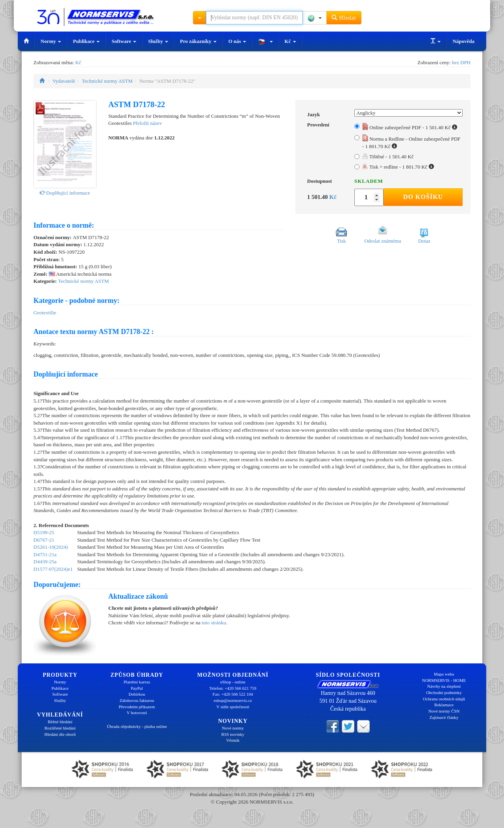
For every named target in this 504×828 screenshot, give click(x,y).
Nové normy (233, 728)
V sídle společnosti (233, 707)
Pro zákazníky (198, 41)
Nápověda (463, 41)
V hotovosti (137, 713)
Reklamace (444, 705)
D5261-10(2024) (51, 547)
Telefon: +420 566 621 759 (233, 688)
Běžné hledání (60, 722)
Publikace (86, 41)
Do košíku (423, 197)
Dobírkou (137, 694)
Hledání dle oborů (60, 734)
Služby (158, 41)
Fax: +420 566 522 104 (233, 694)
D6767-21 (44, 540)
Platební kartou (137, 682)
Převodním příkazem (137, 707)
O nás (237, 41)
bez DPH (461, 62)
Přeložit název (147, 123)
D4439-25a (45, 562)
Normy (51, 41)
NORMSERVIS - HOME (444, 680)
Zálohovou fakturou (137, 700)
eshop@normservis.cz (233, 700)
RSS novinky (233, 734)
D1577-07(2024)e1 (53, 569)
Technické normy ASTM (107, 81)
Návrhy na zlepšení (444, 686)
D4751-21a (45, 554)
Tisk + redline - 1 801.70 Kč (398, 167)
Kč (290, 41)
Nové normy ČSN (444, 711)
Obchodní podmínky (444, 692)
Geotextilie (45, 313)
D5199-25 (44, 532)
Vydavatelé (64, 81)
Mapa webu (444, 674)
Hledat (344, 18)
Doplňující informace (65, 193)
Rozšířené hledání (60, 728)
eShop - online (233, 682)
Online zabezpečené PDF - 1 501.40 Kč (410, 127)
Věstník (233, 740)
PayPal (137, 688)
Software (124, 41)
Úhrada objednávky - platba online (137, 726)
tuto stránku (214, 623)
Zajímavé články (444, 717)
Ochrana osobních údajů (444, 699)
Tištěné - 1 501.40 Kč (388, 157)
